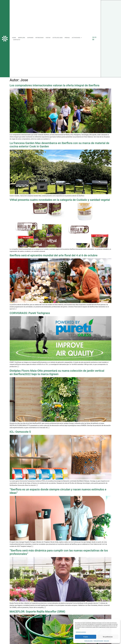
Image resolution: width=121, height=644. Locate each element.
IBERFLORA (22, 38)
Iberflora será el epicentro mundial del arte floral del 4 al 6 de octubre (54, 255)
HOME (14, 38)
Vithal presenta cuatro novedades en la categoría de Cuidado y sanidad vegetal (60, 200)
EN (93, 37)
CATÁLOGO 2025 (57, 38)
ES (93, 40)
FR (95, 37)
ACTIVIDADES (77, 38)
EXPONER (30, 38)
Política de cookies (89, 641)
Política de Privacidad (98, 641)
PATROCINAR (39, 38)
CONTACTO (17, 40)
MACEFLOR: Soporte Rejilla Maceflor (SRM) (37, 612)
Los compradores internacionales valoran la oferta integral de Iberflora (55, 85)
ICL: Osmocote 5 (20, 432)
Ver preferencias (108, 637)
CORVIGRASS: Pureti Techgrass (30, 313)
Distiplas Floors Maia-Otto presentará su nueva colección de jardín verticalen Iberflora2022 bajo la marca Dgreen (57, 372)
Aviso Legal (106, 641)
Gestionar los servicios (81, 632)
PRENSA (67, 38)
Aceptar (86, 637)
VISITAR (48, 38)
